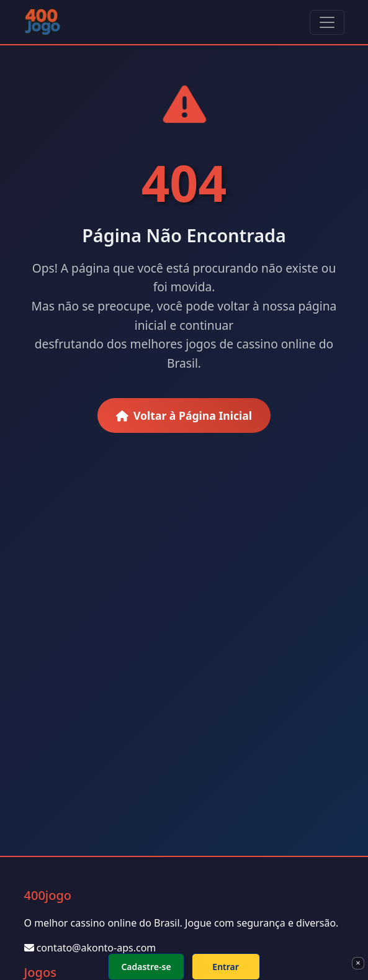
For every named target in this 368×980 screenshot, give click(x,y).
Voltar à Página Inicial (184, 415)
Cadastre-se (146, 967)
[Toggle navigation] (327, 22)
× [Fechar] (358, 963)
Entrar (226, 967)
